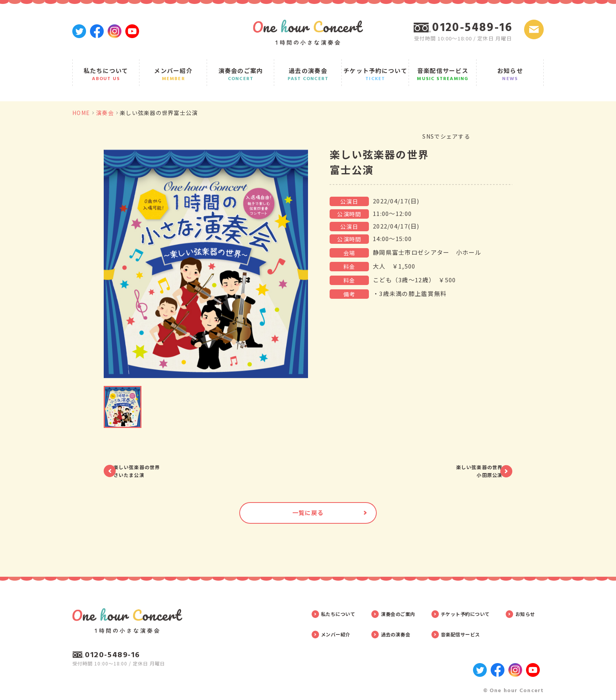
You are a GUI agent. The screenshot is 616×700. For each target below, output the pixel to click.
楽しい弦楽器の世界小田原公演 (460, 457)
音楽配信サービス (443, 68)
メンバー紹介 (173, 68)
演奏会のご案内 (241, 68)
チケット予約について (376, 68)
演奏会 (105, 100)
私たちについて (106, 68)
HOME (81, 100)
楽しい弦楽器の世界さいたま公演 (156, 457)
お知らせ (510, 68)
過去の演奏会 (308, 68)
